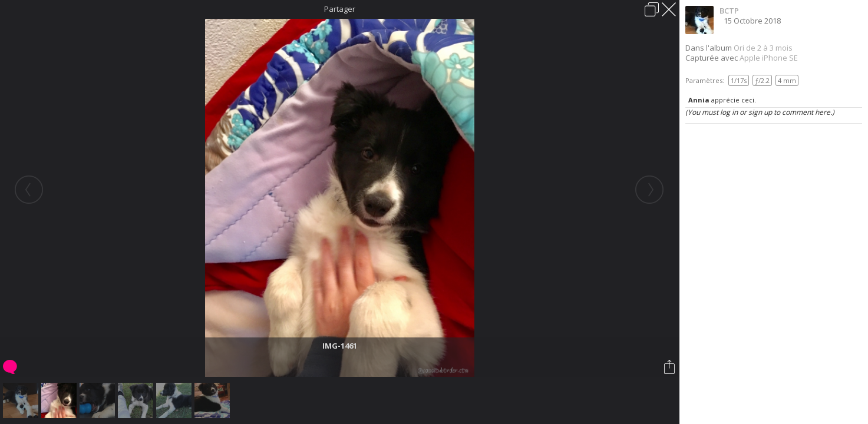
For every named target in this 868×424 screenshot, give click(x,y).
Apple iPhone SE (769, 58)
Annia (699, 100)
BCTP (729, 11)
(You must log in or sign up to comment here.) (760, 112)
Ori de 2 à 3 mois (763, 48)
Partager (340, 9)
